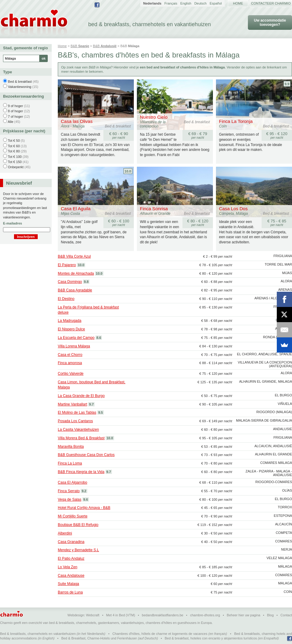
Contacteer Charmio (271, 3)
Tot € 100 (15, 157)
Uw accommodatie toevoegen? (270, 23)
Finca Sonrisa (154, 209)
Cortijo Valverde (71, 374)
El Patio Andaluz (71, 559)
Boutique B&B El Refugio (78, 525)
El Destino (66, 299)
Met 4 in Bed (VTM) (121, 615)
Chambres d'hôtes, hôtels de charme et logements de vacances (160, 634)
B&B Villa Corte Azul (74, 256)
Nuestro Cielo (154, 117)
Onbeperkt (16, 167)
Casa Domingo (70, 282)
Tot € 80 (14, 151)
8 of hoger (16, 111)
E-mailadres (12, 223)
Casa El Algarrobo (73, 482)
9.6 (86, 500)
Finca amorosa (70, 363)
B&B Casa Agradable (75, 290)
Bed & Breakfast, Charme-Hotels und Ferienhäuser (99, 638)
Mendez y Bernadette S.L (78, 550)
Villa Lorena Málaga (74, 346)
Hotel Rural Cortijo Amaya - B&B (84, 508)
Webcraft (93, 615)
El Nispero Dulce (71, 329)
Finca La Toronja (236, 121)
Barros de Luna (70, 592)
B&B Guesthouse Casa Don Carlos (86, 455)
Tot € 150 (15, 162)
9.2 (84, 491)
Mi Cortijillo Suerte (73, 516)
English (186, 3)
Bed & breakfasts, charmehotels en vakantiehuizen (38, 634)
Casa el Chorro (70, 355)
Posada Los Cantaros (75, 421)
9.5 (101, 413)
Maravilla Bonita (71, 447)
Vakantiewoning (20, 87)
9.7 (91, 404)
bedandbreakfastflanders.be (162, 615)
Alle (10, 122)
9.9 (287, 84)
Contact (286, 615)
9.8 (86, 282)
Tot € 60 (14, 146)
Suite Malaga (68, 584)
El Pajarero (67, 265)
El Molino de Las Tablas (77, 413)
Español (216, 3)
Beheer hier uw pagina (244, 615)
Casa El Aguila (76, 209)
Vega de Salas (70, 500)
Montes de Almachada (76, 273)
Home (238, 3)
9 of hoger (16, 106)
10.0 (128, 171)
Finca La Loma (70, 463)
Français (171, 3)
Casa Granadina (71, 542)
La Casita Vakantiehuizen (78, 430)
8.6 (99, 338)
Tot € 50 (14, 141)
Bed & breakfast (20, 82)
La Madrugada (70, 321)
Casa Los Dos (233, 209)
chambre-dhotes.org (205, 615)
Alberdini (65, 533)
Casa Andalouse (71, 576)
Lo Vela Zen (68, 567)
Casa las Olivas (77, 121)
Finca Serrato (69, 491)
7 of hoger (16, 117)
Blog (270, 615)
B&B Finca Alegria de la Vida (81, 472)
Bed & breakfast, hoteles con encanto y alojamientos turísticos (211, 638)
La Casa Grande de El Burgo (81, 396)
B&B (80, 46)
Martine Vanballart (73, 404)
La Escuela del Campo (76, 338)
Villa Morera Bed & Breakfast (81, 438)
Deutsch (200, 3)
